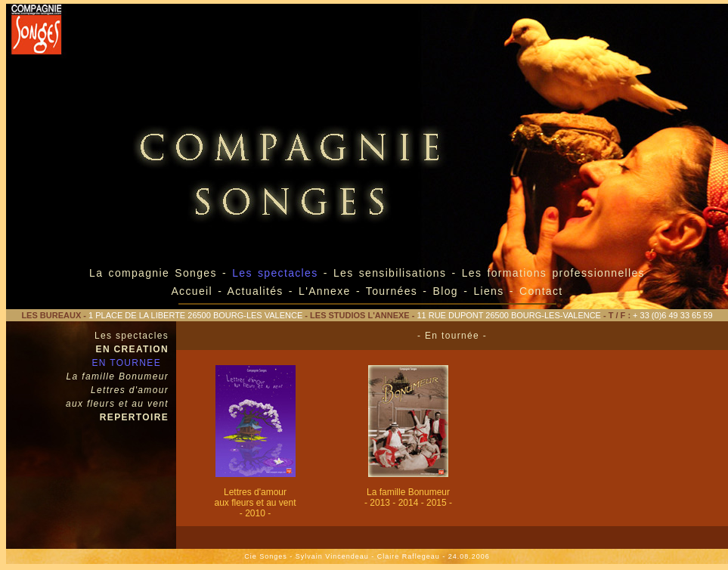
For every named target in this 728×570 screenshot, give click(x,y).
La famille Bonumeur (118, 376)
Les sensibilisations (393, 273)
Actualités (256, 291)
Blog (446, 291)
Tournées (392, 291)
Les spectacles (132, 336)
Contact (541, 291)
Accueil (191, 291)
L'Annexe (325, 291)
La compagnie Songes (153, 273)
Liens (491, 291)
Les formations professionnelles (553, 273)
